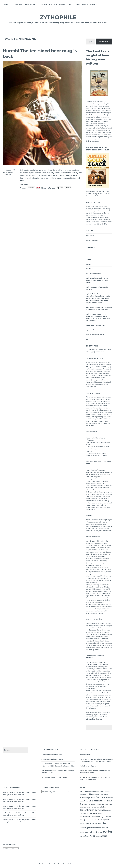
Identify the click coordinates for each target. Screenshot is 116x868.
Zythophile (58, 17)
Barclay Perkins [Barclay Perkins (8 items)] (86, 794)
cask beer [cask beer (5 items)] (101, 804)
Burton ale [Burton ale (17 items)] (102, 797)
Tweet (23, 188)
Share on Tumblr (48, 188)
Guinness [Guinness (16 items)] (85, 817)
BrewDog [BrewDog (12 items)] (85, 797)
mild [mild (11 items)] (82, 832)
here (98, 108)
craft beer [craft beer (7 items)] (108, 804)
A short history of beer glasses (52, 759)
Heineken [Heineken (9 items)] (95, 817)
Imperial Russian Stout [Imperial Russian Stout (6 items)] (93, 820)
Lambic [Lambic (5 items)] (93, 828)
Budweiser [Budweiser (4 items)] (92, 798)
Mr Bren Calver (8, 792)
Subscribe (104, 41)
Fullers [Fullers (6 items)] (104, 807)
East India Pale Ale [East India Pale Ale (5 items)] (90, 807)
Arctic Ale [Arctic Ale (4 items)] (107, 792)
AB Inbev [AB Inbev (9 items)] (84, 791)
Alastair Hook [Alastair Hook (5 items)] (92, 792)
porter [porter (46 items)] (108, 831)
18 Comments (8, 174)
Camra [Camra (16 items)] (84, 804)
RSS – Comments (92, 240)
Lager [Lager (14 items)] (87, 827)
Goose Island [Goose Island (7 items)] (85, 813)
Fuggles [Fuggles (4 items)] (99, 807)
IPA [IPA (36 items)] (104, 823)
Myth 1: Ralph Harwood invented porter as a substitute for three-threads (97, 280)
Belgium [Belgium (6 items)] (100, 794)
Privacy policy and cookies (53, 4)
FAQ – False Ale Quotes (87, 4)
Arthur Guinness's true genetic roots (54, 777)
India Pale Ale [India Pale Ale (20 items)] (93, 824)
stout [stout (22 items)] (104, 836)
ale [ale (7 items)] (98, 792)
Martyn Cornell (8, 172)
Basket (6, 4)
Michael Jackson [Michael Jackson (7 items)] (102, 828)
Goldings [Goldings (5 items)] (108, 810)
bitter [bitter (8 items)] (106, 794)
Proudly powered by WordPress (48, 864)
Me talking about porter (88, 766)
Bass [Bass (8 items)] (95, 794)
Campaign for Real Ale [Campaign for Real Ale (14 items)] (100, 801)
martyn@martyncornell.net (96, 380)
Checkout (17, 4)
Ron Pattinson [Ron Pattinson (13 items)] (93, 836)
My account (31, 4)
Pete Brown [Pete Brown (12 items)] (97, 832)
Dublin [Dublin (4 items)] (82, 807)
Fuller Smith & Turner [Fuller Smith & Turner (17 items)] (93, 810)
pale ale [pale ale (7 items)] (88, 832)
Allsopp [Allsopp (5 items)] (102, 792)
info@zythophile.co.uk (94, 719)
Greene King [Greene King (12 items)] (96, 813)
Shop (71, 4)
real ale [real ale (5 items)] (82, 836)
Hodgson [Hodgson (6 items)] (103, 817)
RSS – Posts (90, 236)
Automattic (73, 864)
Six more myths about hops (95, 325)
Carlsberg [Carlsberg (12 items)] (93, 804)
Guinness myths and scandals (52, 755)
